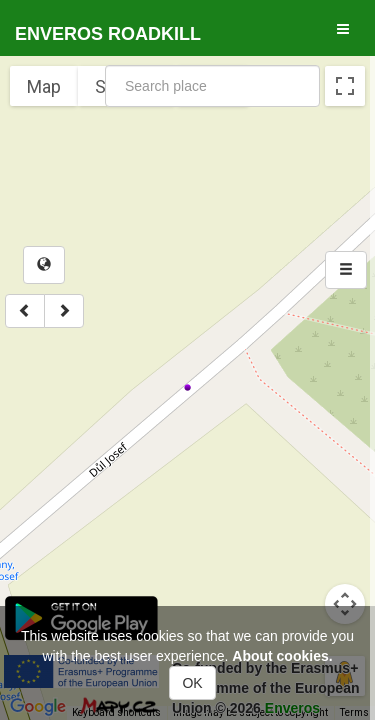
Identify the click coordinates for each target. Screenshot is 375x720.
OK (192, 683)
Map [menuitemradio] (44, 86)
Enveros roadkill (108, 34)
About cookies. (282, 656)
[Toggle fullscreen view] (345, 86)
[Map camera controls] (345, 604)
